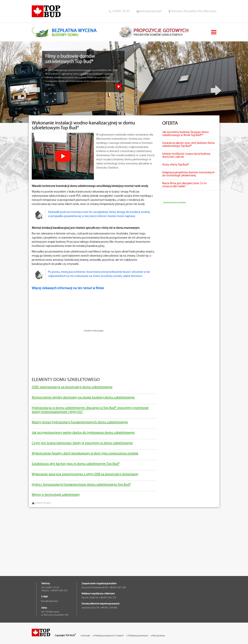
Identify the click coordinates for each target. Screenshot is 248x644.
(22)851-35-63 (121, 11)
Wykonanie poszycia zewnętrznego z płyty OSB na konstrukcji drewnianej (85, 474)
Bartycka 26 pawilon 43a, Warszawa (194, 11)
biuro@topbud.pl (151, 11)
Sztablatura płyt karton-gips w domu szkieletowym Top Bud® (76, 464)
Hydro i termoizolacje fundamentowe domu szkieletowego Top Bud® (81, 485)
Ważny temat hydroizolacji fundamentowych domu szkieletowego (80, 422)
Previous (32, 89)
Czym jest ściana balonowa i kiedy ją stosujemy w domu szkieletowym (82, 443)
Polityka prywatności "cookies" (109, 636)
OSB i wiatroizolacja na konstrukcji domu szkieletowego (72, 387)
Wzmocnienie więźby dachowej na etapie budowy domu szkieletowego (83, 398)
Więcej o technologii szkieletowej (56, 495)
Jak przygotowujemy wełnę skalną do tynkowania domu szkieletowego (83, 433)
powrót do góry (41, 503)
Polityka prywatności (138, 636)
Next (216, 89)
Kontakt (86, 636)
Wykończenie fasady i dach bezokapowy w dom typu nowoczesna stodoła (85, 454)
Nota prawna (159, 636)
